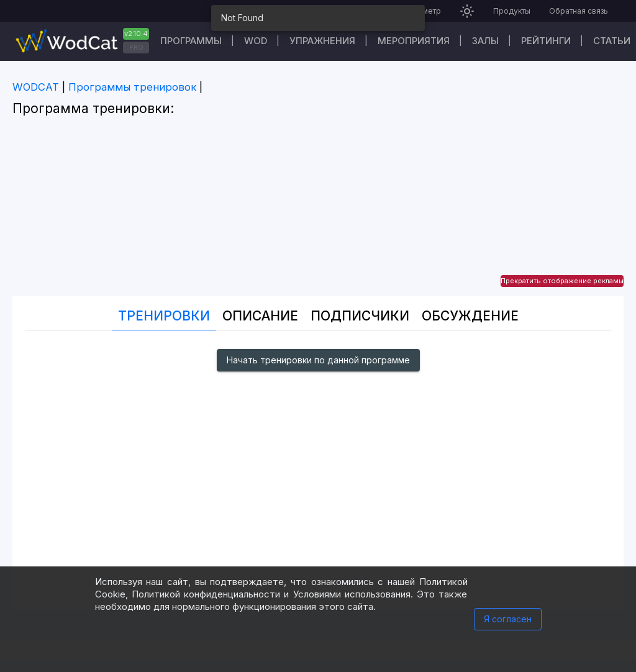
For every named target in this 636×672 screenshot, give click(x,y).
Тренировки (164, 316)
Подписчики (360, 316)
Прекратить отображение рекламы (562, 281)
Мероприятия (414, 41)
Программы (191, 41)
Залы (485, 41)
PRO (136, 47)
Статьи (612, 41)
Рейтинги (546, 41)
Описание (260, 316)
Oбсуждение (470, 316)
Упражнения (322, 41)
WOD (256, 41)
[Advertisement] (318, 209)
